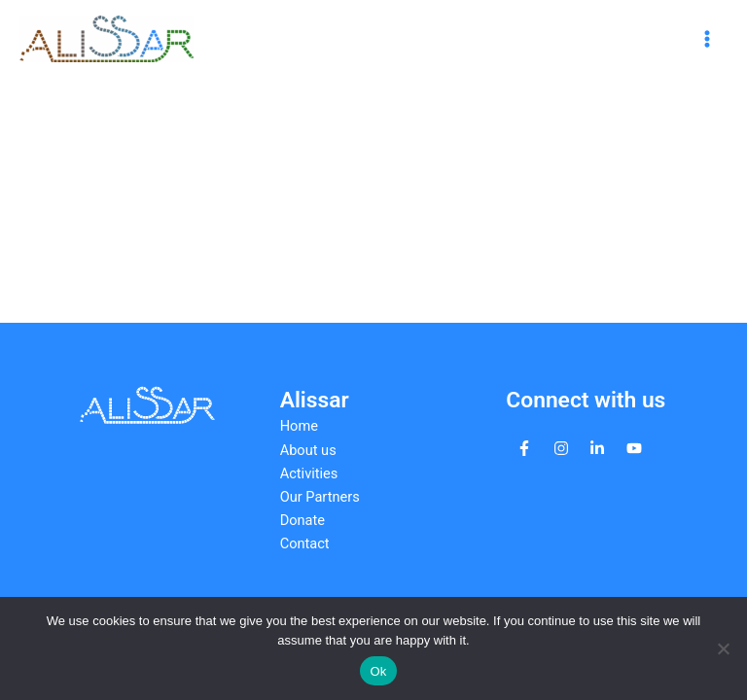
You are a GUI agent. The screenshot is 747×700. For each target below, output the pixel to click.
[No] (723, 648)
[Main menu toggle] (707, 39)
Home (299, 426)
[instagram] (561, 448)
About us (308, 450)
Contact (305, 543)
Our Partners (320, 497)
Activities (309, 473)
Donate (302, 520)
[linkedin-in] (597, 448)
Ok (378, 671)
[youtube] (634, 448)
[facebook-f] (524, 448)
